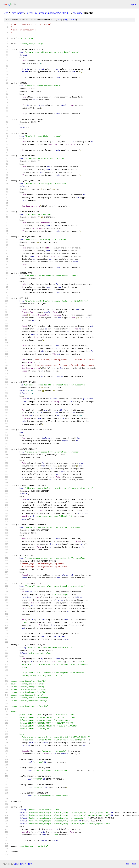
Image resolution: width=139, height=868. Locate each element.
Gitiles (16, 864)
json (134, 864)
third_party (17, 13)
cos (6, 13)
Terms (31, 864)
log (66, 19)
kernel (29, 13)
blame (73, 19)
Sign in (134, 4)
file (59, 19)
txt (128, 864)
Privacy (23, 864)
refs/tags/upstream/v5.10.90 (51, 13)
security (77, 13)
